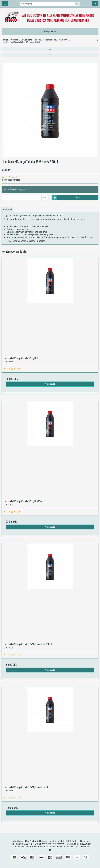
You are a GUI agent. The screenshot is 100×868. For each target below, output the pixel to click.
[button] (50, 49)
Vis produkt (50, 384)
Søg (78, 4)
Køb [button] (66, 198)
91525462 (27, 844)
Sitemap (85, 847)
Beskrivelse (7, 210)
